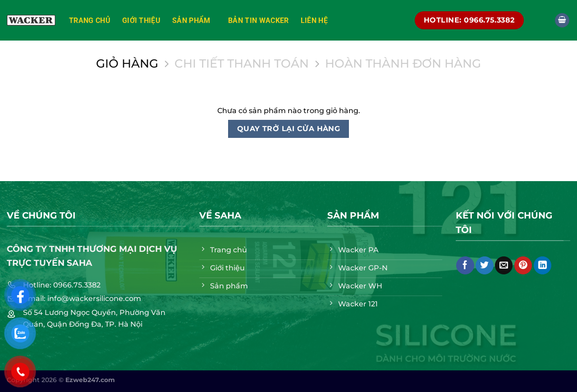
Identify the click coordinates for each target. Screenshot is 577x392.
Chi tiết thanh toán (242, 64)
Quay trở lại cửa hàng (289, 129)
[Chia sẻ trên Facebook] (465, 265)
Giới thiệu (141, 21)
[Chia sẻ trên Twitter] (484, 265)
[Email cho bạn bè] (504, 265)
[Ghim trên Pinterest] (523, 265)
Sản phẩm (194, 20)
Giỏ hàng (127, 64)
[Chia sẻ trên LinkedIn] (543, 265)
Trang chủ (90, 21)
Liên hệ (314, 21)
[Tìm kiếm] (539, 20)
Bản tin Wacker (258, 21)
